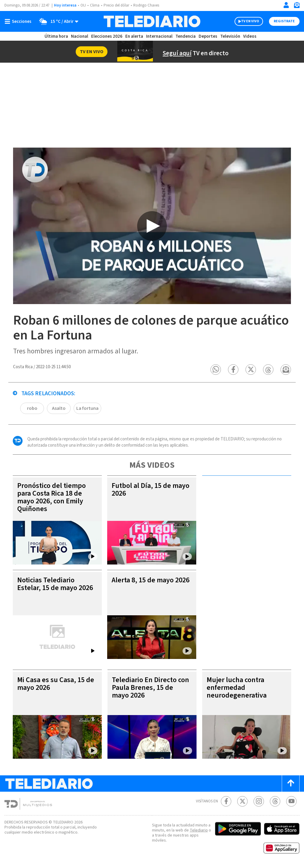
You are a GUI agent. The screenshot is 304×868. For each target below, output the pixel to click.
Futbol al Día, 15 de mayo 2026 (143, 490)
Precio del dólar (118, 5)
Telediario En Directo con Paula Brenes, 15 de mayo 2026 (151, 688)
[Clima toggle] (57, 21)
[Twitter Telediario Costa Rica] (242, 802)
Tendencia (186, 36)
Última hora (56, 36)
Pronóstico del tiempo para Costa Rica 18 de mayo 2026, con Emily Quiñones (53, 498)
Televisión (230, 36)
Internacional (160, 36)
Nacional (79, 36)
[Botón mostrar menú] (19, 21)
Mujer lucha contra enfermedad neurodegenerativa (236, 688)
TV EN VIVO (245, 21)
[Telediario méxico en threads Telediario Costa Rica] (275, 802)
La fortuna (87, 408)
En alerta (135, 36)
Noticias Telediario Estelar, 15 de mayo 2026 (49, 588)
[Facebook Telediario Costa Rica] (226, 802)
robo (32, 408)
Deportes (208, 36)
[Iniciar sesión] (286, 5)
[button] (216, 370)
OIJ (83, 5)
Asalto (59, 408)
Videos (249, 36)
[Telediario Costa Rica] (152, 21)
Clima (95, 5)
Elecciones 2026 (107, 36)
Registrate (284, 21)
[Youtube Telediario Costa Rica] (291, 802)
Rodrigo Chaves (149, 5)
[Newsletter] (297, 6)
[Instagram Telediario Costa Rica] (259, 802)
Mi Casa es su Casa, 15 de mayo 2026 (55, 684)
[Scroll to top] (291, 784)
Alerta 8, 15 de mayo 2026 (144, 584)
